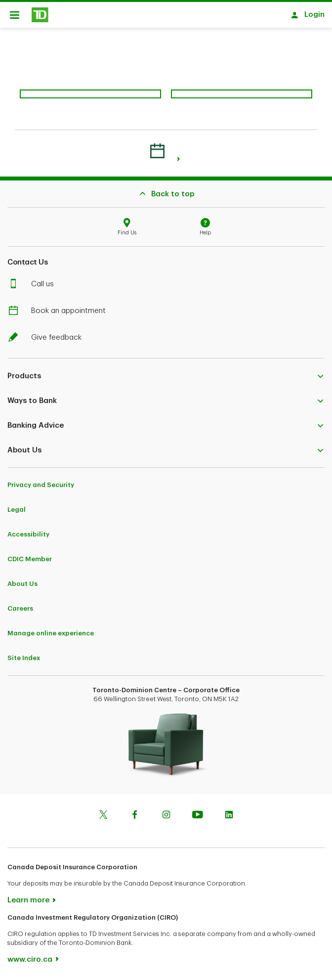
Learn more (28, 900)
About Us (22, 584)
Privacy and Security (41, 485)
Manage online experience (51, 633)
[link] (179, 159)
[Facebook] (135, 816)
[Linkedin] (229, 816)
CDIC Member (30, 559)
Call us (37, 284)
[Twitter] (103, 816)
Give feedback (50, 337)
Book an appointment (62, 311)
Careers (20, 608)
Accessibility (28, 534)
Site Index (24, 658)
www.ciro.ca (30, 959)
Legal (17, 510)
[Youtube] (198, 816)
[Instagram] (166, 816)
